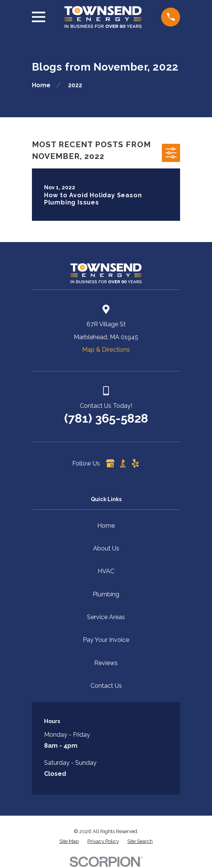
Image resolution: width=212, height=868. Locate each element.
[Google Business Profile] (110, 463)
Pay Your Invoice (106, 640)
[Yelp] (135, 463)
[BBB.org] (123, 463)
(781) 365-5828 (106, 418)
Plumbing (106, 594)
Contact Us (106, 686)
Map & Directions (106, 350)
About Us (106, 548)
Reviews (106, 663)
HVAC (106, 571)
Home (106, 526)
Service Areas (106, 617)
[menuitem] (69, 841)
